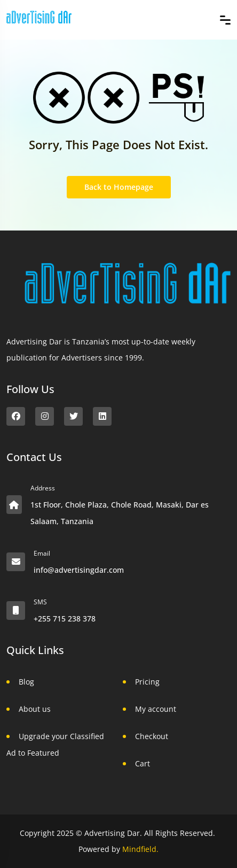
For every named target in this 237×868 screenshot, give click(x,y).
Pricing (147, 682)
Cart (143, 763)
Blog (26, 682)
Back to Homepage (119, 187)
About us (35, 709)
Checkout (152, 736)
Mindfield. (140, 849)
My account (156, 709)
